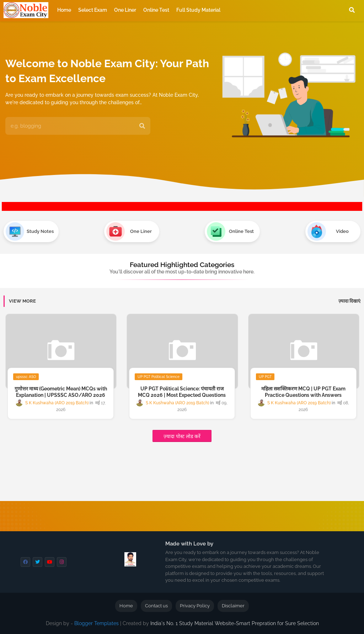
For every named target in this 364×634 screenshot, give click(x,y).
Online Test (156, 10)
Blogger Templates (97, 623)
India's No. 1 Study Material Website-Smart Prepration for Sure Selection (235, 623)
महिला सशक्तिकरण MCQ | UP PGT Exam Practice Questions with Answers (303, 392)
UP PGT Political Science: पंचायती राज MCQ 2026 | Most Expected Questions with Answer (182, 395)
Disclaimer (233, 606)
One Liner (125, 10)
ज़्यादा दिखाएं (349, 301)
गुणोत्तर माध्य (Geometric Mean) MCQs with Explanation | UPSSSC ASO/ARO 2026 (61, 392)
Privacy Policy (195, 606)
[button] (352, 10)
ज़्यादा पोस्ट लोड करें (182, 436)
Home (64, 10)
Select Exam (93, 10)
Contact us (156, 606)
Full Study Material (198, 10)
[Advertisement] (174, 478)
